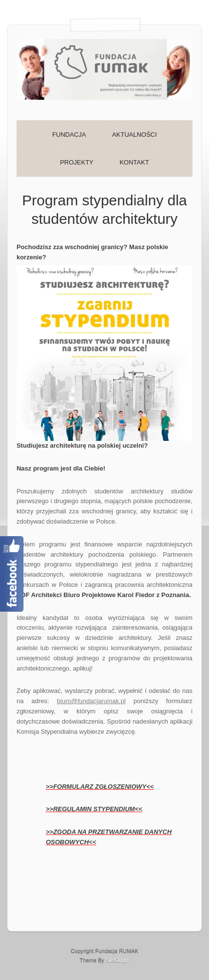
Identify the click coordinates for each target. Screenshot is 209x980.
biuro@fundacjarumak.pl (91, 701)
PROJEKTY (77, 162)
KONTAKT (134, 162)
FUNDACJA (69, 135)
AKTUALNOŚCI (134, 135)
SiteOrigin (118, 960)
